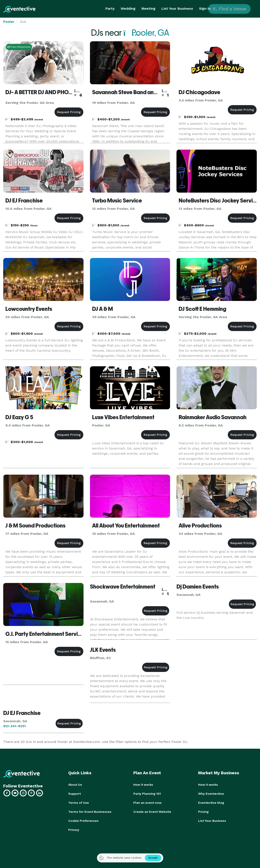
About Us (75, 785)
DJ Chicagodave (199, 92)
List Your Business (177, 8)
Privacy (74, 830)
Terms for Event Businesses (90, 812)
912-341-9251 (14, 726)
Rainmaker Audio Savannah (213, 417)
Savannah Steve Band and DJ (128, 92)
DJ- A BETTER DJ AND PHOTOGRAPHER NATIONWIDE (70, 92)
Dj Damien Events (198, 587)
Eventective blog (211, 803)
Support (75, 794)
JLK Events (103, 650)
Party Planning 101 (147, 794)
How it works (143, 785)
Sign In (205, 8)
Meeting (148, 8)
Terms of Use (79, 803)
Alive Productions (200, 526)
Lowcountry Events (29, 309)
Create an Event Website (152, 812)
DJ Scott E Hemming (202, 309)
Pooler (9, 22)
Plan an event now (147, 803)
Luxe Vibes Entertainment (123, 417)
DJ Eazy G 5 (19, 417)
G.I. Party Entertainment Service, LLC (51, 634)
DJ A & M (103, 309)
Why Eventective (211, 794)
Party (110, 8)
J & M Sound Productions (35, 526)
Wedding (128, 8)
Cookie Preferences (83, 821)
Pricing (203, 812)
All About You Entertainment (126, 526)
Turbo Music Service (117, 201)
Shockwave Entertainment (123, 587)
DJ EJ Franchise (24, 201)
